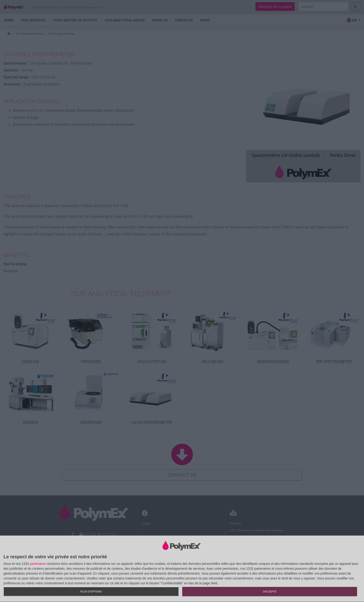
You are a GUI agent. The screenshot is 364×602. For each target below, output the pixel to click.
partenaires (38, 564)
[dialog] (182, 569)
